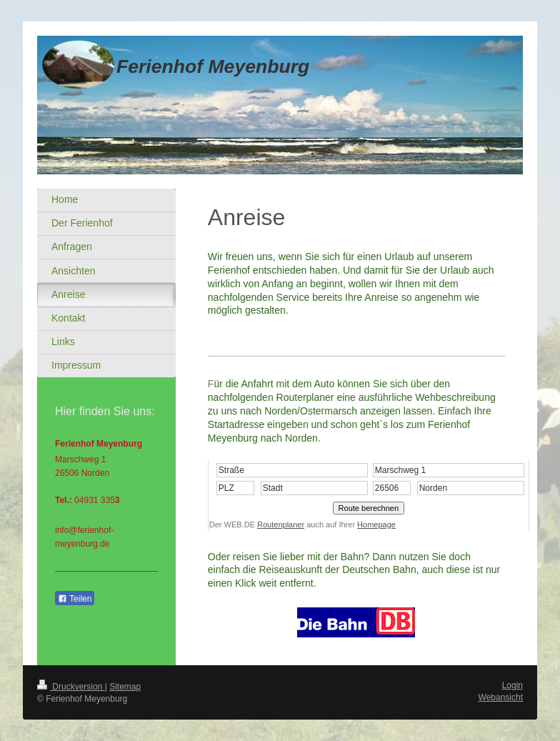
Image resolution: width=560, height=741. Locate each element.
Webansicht (501, 697)
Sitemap (125, 687)
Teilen (75, 599)
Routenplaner (281, 524)
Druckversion (71, 687)
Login (512, 685)
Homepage (376, 524)
